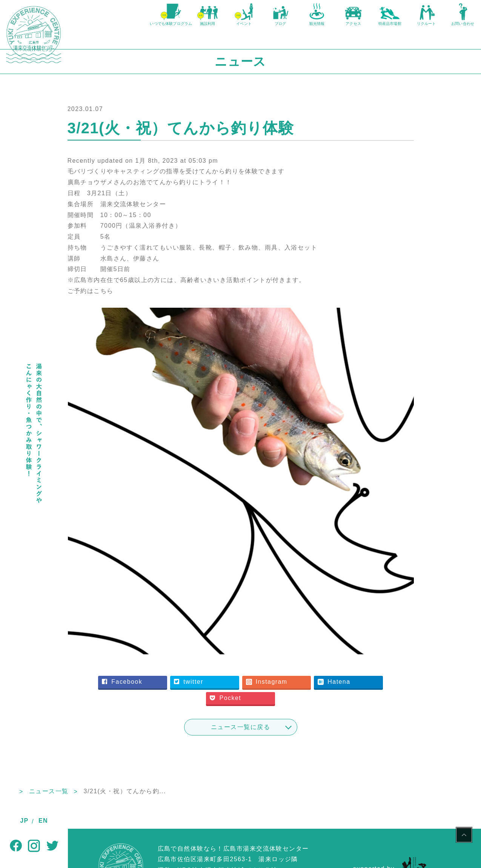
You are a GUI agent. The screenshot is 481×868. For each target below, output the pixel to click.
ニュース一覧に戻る (274, 685)
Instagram (300, 641)
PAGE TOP (464, 836)
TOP (75, 750)
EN (43, 821)
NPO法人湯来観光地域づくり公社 (227, 829)
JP (24, 821)
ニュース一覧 (117, 750)
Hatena (365, 641)
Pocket (260, 657)
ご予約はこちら (149, 298)
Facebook (161, 641)
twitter (225, 641)
